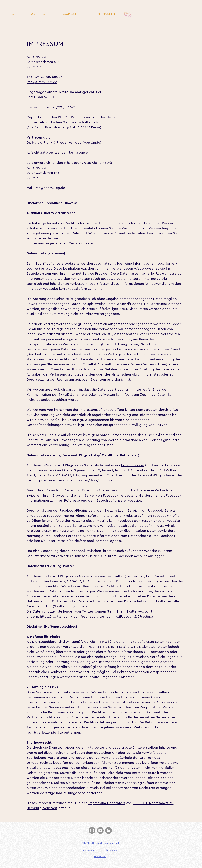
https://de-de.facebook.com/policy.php (89, 541)
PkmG (63, 117)
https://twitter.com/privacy (65, 606)
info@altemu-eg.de (42, 82)
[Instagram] (92, 830)
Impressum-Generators (107, 803)
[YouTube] (100, 830)
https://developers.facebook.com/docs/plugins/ (74, 480)
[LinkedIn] (108, 830)
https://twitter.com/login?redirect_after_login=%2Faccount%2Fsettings (97, 617)
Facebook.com (133, 465)
